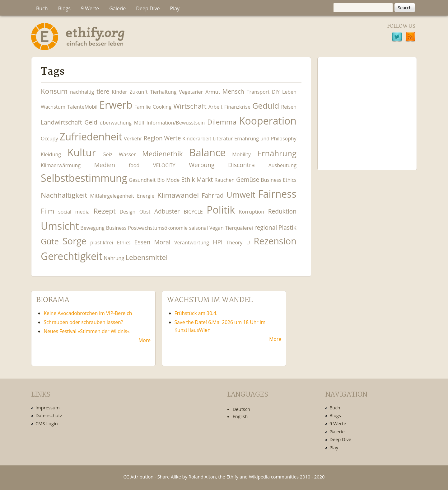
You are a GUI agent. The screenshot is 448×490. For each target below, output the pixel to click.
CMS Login (47, 423)
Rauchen (224, 180)
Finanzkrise (237, 107)
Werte (172, 138)
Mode (173, 180)
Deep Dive (148, 8)
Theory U (238, 243)
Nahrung (114, 258)
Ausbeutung (282, 165)
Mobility (241, 154)
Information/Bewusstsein (176, 123)
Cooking (162, 107)
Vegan (217, 228)
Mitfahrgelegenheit (112, 196)
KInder (119, 92)
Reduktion (282, 211)
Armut (213, 92)
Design (127, 212)
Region (153, 138)
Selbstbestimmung (84, 178)
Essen (142, 242)
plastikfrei (102, 243)
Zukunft (138, 92)
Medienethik (162, 154)
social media (74, 212)
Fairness (277, 194)
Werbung (202, 165)
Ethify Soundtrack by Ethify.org (367, 109)
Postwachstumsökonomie (158, 228)
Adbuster (167, 211)
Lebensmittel (147, 257)
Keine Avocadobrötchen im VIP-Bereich (88, 313)
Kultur (82, 152)
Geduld (266, 106)
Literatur (223, 139)
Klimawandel (178, 195)
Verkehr (133, 139)
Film (48, 211)
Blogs (64, 8)
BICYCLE (193, 212)
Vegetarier (191, 92)
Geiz (107, 154)
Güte (50, 241)
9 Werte (90, 8)
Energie (146, 196)
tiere (103, 91)
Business (116, 228)
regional (266, 227)
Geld (91, 122)
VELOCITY (164, 165)
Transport (258, 92)
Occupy (49, 139)
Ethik (188, 179)
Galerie (117, 8)
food (134, 165)
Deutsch (241, 409)
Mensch (233, 91)
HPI (218, 242)
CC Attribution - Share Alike (152, 477)
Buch (42, 8)
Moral (162, 242)
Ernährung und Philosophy (265, 139)
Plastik (287, 227)
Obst (145, 212)
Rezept (105, 211)
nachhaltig (82, 92)
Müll (139, 123)
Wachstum (53, 107)
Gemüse (248, 179)
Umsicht (60, 226)
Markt (205, 179)
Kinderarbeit (197, 139)
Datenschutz (49, 415)
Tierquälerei (239, 228)
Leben (289, 92)
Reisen (289, 107)
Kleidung (51, 154)
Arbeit (215, 107)
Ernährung (277, 153)
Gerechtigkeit (72, 256)
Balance (207, 152)
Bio (161, 180)
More (145, 340)
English (240, 416)
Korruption (252, 212)
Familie (143, 107)
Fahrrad (212, 195)
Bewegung (92, 228)
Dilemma (222, 122)
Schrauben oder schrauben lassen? (84, 322)
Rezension (275, 241)
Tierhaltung (163, 92)
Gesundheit (142, 180)
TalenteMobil (82, 107)
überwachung (116, 123)
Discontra (241, 165)
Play (175, 8)
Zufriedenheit (91, 137)
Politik (221, 210)
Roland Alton (202, 477)
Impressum (48, 408)
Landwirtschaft (61, 122)
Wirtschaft (190, 106)
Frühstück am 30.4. (196, 313)
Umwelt (241, 195)
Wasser (127, 154)
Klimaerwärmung (61, 165)
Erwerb (116, 105)
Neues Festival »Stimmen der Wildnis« (87, 331)
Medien (105, 165)
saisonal (199, 228)
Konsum (54, 91)
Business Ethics (279, 180)
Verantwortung (192, 243)
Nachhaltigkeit (64, 195)
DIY (276, 92)
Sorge (75, 241)
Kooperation (268, 121)
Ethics (124, 243)
